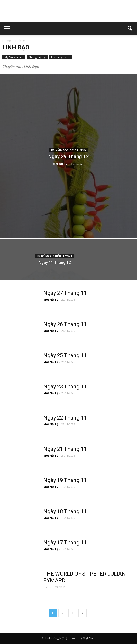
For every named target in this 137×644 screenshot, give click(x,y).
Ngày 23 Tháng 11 (65, 387)
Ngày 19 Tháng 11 (65, 480)
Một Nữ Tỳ (60, 164)
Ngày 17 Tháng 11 (65, 543)
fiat (46, 587)
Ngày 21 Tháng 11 (65, 449)
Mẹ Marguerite (14, 57)
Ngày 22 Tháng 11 (65, 418)
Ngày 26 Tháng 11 (65, 324)
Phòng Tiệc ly (37, 57)
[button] (130, 28)
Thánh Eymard (60, 57)
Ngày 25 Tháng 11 (65, 355)
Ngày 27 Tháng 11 (65, 293)
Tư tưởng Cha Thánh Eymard (68, 150)
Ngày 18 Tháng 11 (65, 511)
